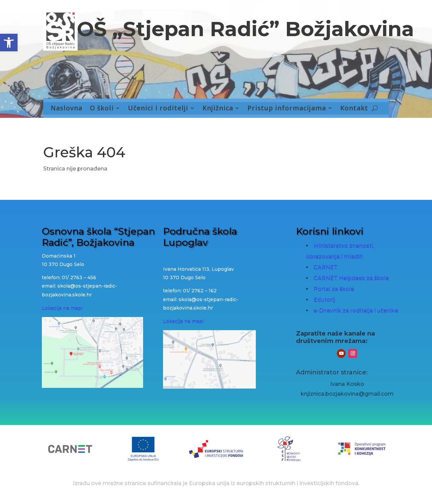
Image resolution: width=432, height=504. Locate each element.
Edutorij (324, 300)
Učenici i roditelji (158, 109)
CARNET (326, 267)
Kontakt (354, 109)
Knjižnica (218, 109)
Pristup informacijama (287, 109)
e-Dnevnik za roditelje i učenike (356, 310)
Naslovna (66, 109)
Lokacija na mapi (62, 308)
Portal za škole (334, 289)
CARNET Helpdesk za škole (351, 278)
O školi (102, 109)
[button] (9, 43)
